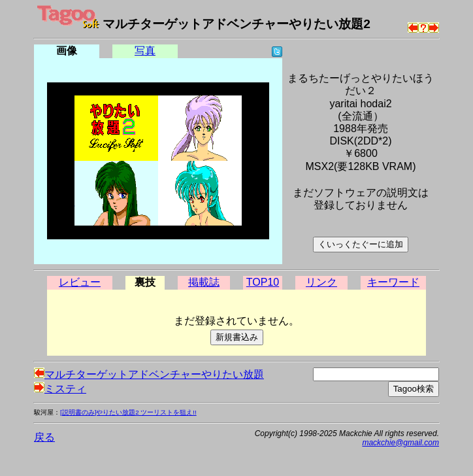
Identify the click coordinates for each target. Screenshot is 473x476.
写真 (145, 51)
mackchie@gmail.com (400, 443)
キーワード (393, 282)
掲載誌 (204, 282)
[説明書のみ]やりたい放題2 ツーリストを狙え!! (128, 412)
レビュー (80, 282)
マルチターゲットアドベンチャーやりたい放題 (149, 374)
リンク (321, 282)
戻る (44, 437)
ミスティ (60, 389)
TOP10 (263, 282)
